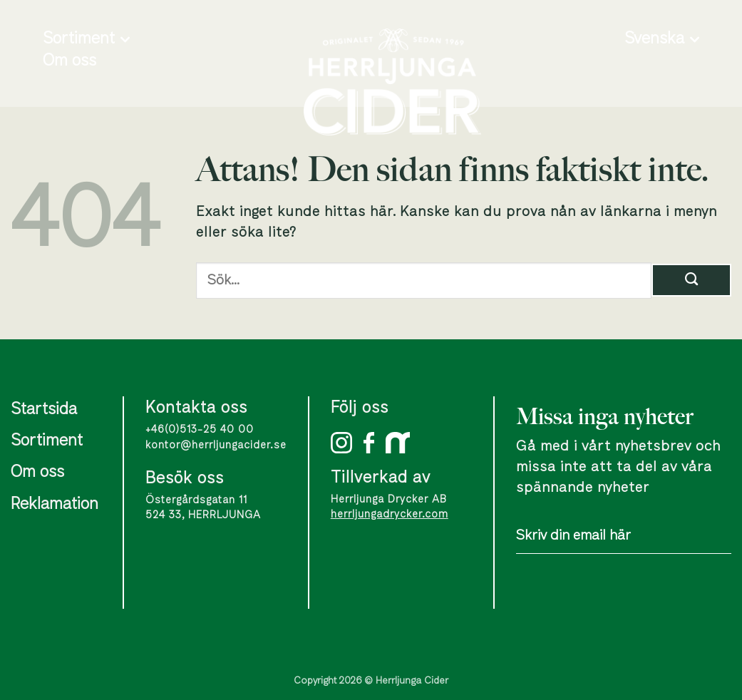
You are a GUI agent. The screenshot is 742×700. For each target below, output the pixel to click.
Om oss (69, 61)
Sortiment (86, 39)
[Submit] (691, 280)
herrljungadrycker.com (390, 514)
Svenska (662, 39)
